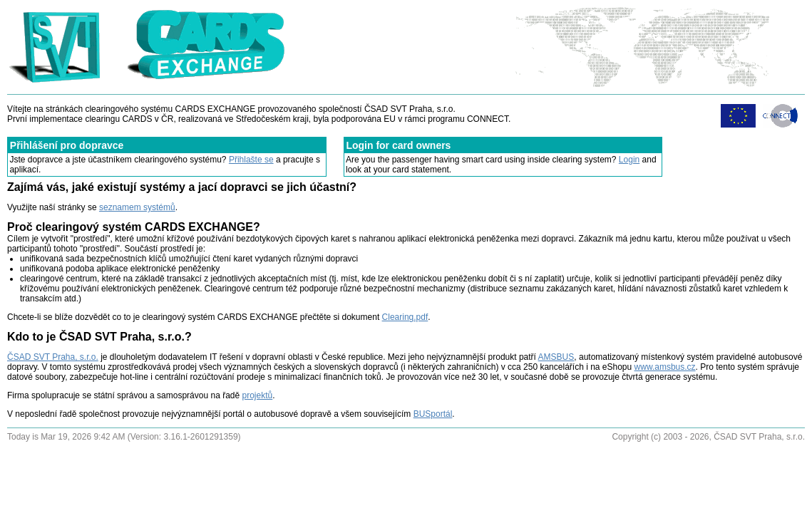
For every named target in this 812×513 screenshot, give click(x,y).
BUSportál (433, 414)
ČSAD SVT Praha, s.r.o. (53, 357)
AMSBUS (556, 357)
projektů (258, 395)
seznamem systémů (137, 207)
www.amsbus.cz (665, 367)
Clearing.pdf (405, 317)
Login (629, 160)
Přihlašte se (251, 160)
